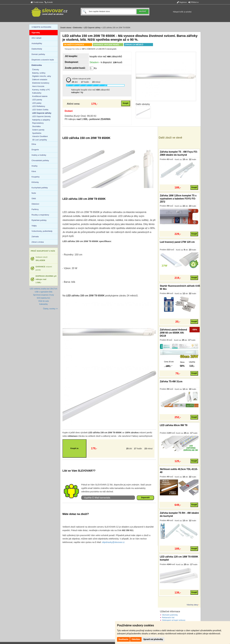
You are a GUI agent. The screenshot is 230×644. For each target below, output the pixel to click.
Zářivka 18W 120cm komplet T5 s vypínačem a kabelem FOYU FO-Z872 (178, 199)
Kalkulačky (37, 93)
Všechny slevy (192, 605)
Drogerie (35, 150)
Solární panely (38, 130)
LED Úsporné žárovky (42, 116)
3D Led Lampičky (40, 140)
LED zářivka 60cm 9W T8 (174, 425)
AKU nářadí (36, 38)
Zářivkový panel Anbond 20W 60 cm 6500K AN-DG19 (173, 333)
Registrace (182, 2)
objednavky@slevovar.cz (113, 542)
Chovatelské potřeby (40, 160)
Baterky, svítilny (39, 73)
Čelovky (36, 70)
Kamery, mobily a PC (41, 90)
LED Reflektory (39, 106)
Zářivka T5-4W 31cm (171, 381)
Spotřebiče (37, 133)
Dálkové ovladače (40, 80)
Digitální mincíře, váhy (42, 76)
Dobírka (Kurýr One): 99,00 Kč (81, 116)
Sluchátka (36, 126)
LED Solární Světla (40, 110)
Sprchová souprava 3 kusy (43, 295)
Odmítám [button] (136, 639)
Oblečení (35, 204)
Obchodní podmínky (170, 615)
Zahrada (35, 237)
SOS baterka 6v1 (43, 298)
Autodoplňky (37, 43)
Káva (34, 171)
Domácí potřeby (38, 54)
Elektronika (78, 28)
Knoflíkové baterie (40, 96)
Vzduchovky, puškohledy (42, 231)
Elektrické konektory (41, 83)
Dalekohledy (37, 49)
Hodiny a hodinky (39, 155)
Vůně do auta (43, 301)
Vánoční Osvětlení (40, 136)
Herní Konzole (38, 86)
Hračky (34, 166)
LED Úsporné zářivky (92, 28)
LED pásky (37, 103)
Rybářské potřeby (39, 220)
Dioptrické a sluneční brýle (43, 60)
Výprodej (36, 33)
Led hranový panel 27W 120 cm (177, 242)
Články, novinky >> (51, 309)
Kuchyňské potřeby (40, 188)
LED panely (37, 100)
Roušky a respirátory (40, 215)
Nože (34, 193)
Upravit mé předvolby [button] (153, 639)
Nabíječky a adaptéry (41, 120)
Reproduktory (38, 123)
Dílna (34, 144)
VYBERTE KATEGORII (41, 27)
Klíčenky (35, 182)
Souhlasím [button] (123, 639)
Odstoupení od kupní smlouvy (174, 620)
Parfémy (35, 209)
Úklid (34, 198)
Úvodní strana (37, 2)
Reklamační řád (168, 618)
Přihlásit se (193, 2)
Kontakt (49, 2)
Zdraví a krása (38, 242)
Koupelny (35, 177)
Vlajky (34, 226)
